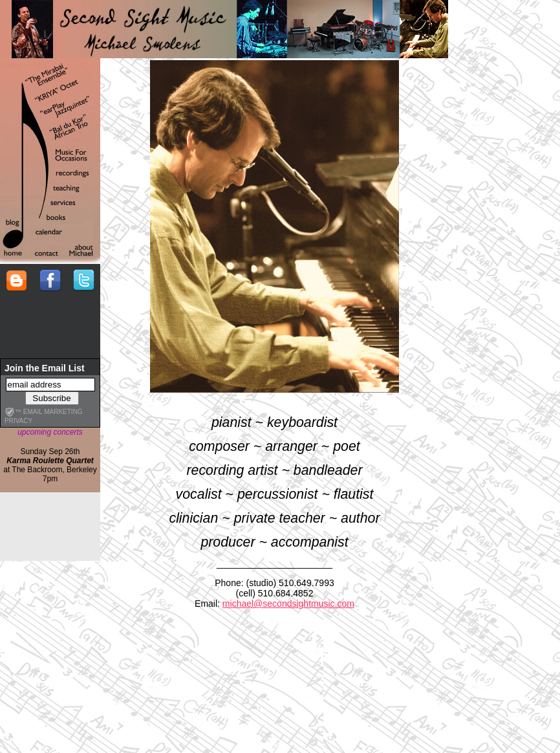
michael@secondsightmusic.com (288, 604)
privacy (18, 421)
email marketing (53, 412)
